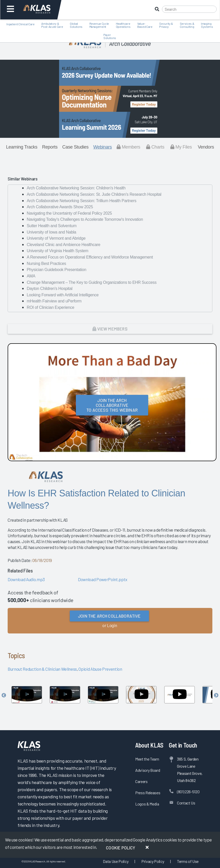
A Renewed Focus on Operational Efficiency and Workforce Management (90, 257)
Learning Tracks (22, 147)
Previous (4, 695)
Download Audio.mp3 (26, 579)
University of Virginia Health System (58, 251)
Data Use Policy (116, 861)
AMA (31, 276)
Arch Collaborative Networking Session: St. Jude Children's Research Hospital (94, 194)
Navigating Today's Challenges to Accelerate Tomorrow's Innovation (85, 219)
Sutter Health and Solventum (52, 226)
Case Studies (75, 147)
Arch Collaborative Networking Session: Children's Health (76, 188)
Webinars (102, 147)
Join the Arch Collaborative (109, 616)
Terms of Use (188, 861)
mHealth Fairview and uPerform (54, 301)
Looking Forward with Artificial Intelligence (63, 295)
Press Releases (148, 793)
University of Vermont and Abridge (56, 238)
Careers (141, 781)
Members (128, 147)
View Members (110, 329)
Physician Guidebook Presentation (57, 270)
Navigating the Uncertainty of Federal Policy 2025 (69, 213)
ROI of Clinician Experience (50, 307)
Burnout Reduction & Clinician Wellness (42, 669)
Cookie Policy (121, 848)
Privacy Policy (153, 861)
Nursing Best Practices (46, 264)
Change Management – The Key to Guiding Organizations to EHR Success (92, 282)
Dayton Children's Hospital (50, 289)
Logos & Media (147, 804)
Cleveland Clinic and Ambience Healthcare (64, 245)
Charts (155, 147)
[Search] (189, 9)
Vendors (206, 147)
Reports (50, 147)
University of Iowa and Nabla (51, 232)
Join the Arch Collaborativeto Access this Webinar (112, 405)
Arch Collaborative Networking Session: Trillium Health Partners (81, 201)
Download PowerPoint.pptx (103, 579)
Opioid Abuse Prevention (100, 669)
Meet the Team (147, 759)
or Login (110, 625)
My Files (181, 147)
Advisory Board (148, 770)
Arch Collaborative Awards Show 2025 (60, 207)
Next (216, 695)
